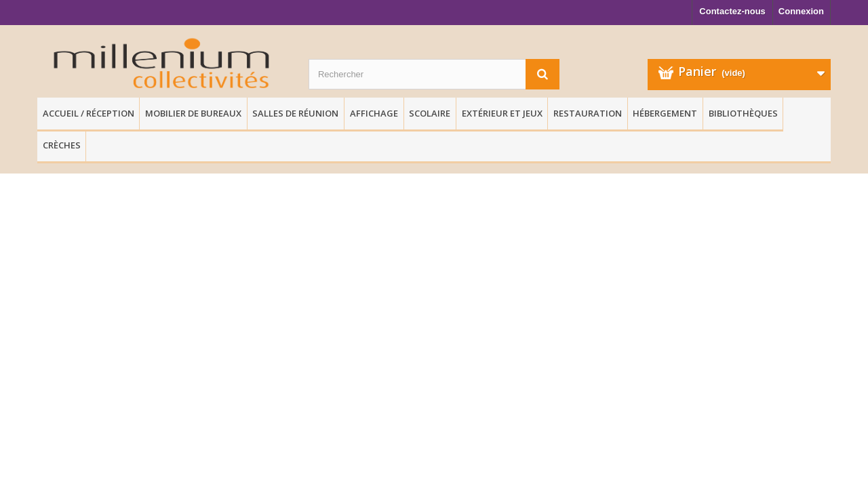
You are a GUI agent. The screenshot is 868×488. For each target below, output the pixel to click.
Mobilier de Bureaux (193, 113)
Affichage (374, 113)
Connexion (801, 11)
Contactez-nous (732, 11)
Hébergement (665, 113)
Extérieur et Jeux (502, 113)
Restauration (588, 113)
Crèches (62, 145)
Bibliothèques (743, 113)
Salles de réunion (295, 113)
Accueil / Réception (88, 113)
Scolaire (430, 113)
